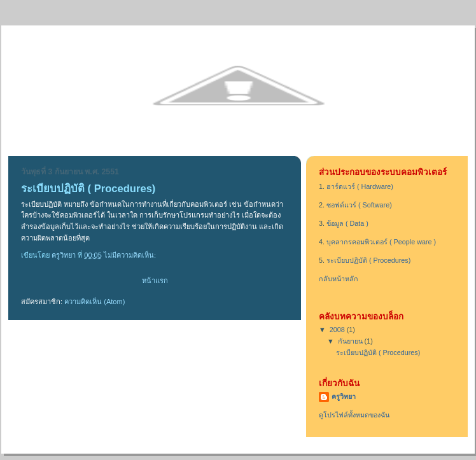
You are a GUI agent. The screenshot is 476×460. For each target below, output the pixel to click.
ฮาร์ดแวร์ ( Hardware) (360, 186)
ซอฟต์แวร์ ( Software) (359, 205)
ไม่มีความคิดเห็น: (131, 255)
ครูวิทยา (344, 396)
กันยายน (351, 341)
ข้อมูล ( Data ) (347, 223)
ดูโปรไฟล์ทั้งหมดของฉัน (354, 415)
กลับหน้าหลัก (339, 279)
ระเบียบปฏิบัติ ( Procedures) (88, 189)
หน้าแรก (155, 281)
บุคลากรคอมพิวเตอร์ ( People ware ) (381, 242)
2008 (338, 330)
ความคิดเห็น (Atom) (94, 302)
